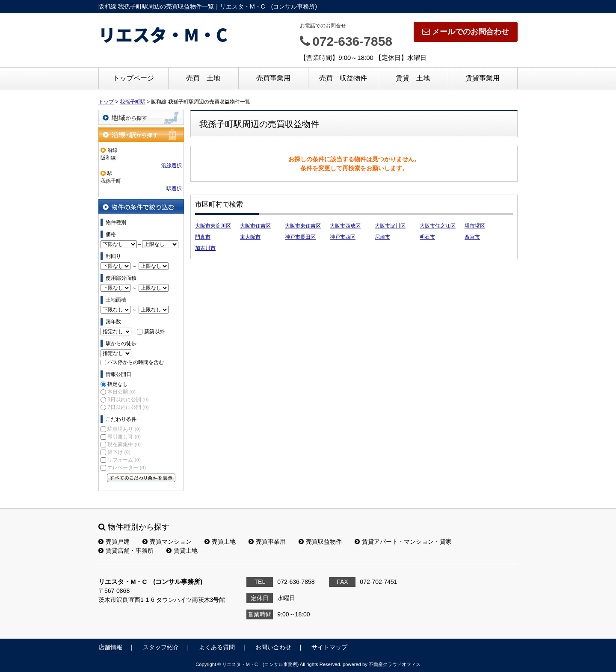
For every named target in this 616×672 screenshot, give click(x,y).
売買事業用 (273, 78)
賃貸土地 (182, 551)
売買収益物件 (320, 542)
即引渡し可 (124, 437)
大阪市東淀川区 (213, 226)
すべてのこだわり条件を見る (141, 478)
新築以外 (154, 332)
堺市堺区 (475, 226)
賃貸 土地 (413, 78)
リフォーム (124, 460)
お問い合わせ (273, 647)
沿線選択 (172, 166)
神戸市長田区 (300, 237)
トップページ (133, 78)
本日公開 (121, 392)
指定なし (118, 384)
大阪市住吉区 (255, 226)
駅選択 (174, 189)
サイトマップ (329, 647)
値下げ (119, 452)
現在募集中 (124, 444)
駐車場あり (124, 429)
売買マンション (167, 542)
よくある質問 (217, 647)
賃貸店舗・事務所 (126, 551)
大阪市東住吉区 (303, 226)
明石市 (427, 237)
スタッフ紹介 (161, 647)
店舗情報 (110, 647)
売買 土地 (203, 78)
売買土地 (220, 542)
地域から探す (141, 117)
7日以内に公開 (128, 407)
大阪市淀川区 (390, 226)
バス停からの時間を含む (136, 362)
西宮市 (472, 237)
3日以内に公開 (128, 400)
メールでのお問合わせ (466, 32)
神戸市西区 (343, 237)
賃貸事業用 (483, 78)
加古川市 (205, 248)
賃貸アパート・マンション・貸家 (403, 542)
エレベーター (126, 468)
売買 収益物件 (343, 78)
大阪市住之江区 (438, 226)
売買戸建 (114, 542)
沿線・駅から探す (141, 135)
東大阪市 (250, 237)
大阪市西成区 (345, 226)
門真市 (203, 237)
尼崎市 (382, 237)
